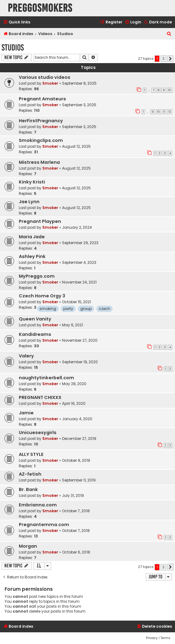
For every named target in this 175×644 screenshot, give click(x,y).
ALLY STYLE (31, 454)
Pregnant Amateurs (42, 99)
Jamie (26, 413)
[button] (170, 59)
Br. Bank (28, 489)
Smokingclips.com (41, 140)
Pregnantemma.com (44, 525)
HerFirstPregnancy (41, 121)
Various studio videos (45, 77)
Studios (13, 48)
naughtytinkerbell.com (46, 378)
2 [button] (163, 58)
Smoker (50, 83)
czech (104, 309)
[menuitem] (133, 22)
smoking (48, 309)
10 (170, 90)
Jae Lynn (29, 202)
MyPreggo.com (37, 276)
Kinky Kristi (32, 182)
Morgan (28, 546)
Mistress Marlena (39, 162)
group (86, 309)
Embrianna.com (38, 505)
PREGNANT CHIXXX (40, 397)
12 (170, 112)
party (68, 309)
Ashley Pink (32, 256)
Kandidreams (35, 334)
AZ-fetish (30, 474)
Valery (26, 356)
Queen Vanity (35, 319)
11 (164, 112)
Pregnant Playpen (40, 221)
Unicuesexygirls (38, 433)
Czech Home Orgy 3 (42, 296)
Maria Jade (32, 237)
